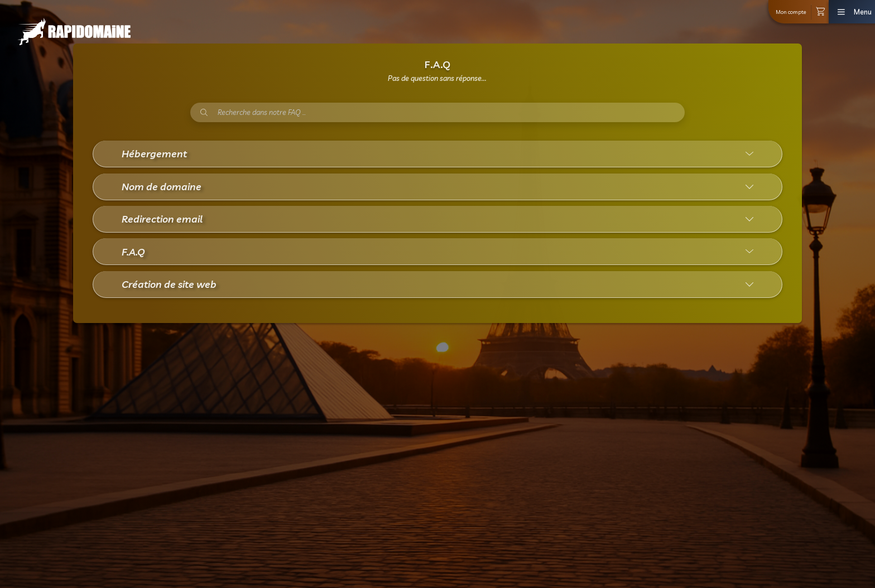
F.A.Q (133, 252)
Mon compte (791, 12)
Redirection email (162, 219)
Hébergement (154, 153)
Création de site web (169, 284)
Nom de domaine (162, 186)
